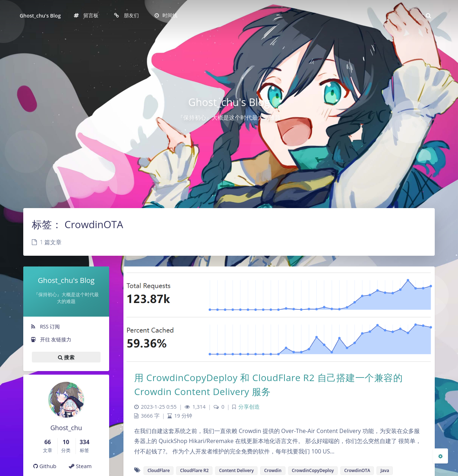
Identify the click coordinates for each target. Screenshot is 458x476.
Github (45, 466)
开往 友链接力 (51, 339)
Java (385, 470)
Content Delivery (236, 470)
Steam (80, 466)
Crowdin (273, 470)
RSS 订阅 (45, 326)
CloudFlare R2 (194, 470)
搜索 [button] (66, 357)
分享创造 (249, 407)
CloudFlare (159, 470)
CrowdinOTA (357, 470)
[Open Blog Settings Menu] (440, 456)
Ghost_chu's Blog (40, 16)
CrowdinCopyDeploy (313, 470)
